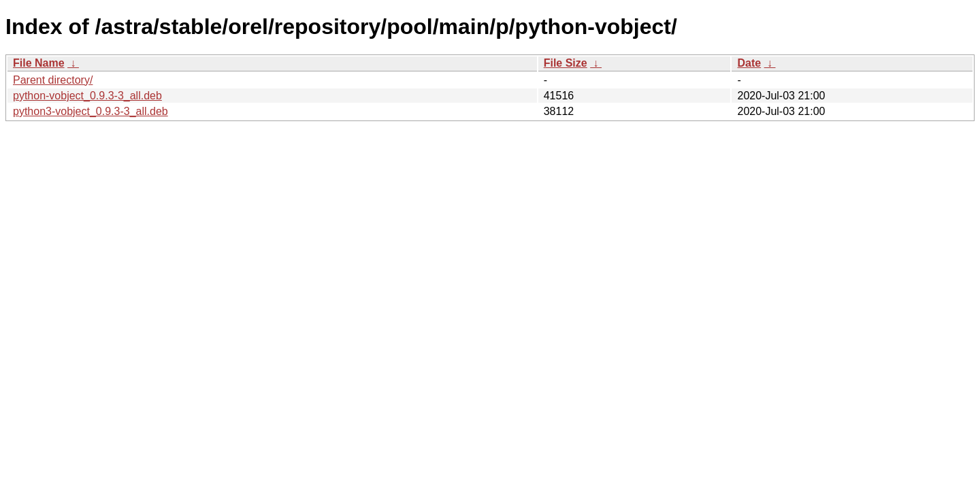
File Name (39, 63)
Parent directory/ (53, 80)
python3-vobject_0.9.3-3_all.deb (91, 111)
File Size (566, 63)
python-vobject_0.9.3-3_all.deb (87, 96)
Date (749, 63)
